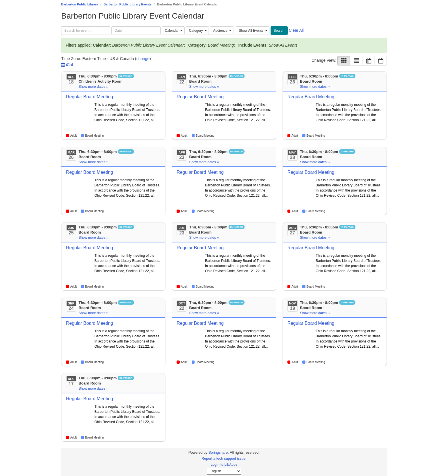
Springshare (218, 453)
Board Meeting (94, 136)
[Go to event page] (80, 105)
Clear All (296, 30)
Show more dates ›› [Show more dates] (94, 87)
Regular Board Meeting (90, 97)
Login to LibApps (224, 465)
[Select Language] (224, 471)
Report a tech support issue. (224, 459)
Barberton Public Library (80, 4)
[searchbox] (86, 31)
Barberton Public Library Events (127, 4)
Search (279, 31)
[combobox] (173, 31)
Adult (74, 136)
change (143, 59)
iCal (67, 65)
